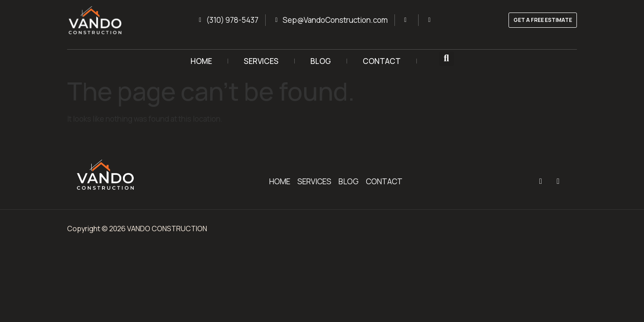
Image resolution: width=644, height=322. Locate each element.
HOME (201, 61)
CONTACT (382, 61)
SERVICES (261, 61)
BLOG (321, 61)
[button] (447, 59)
